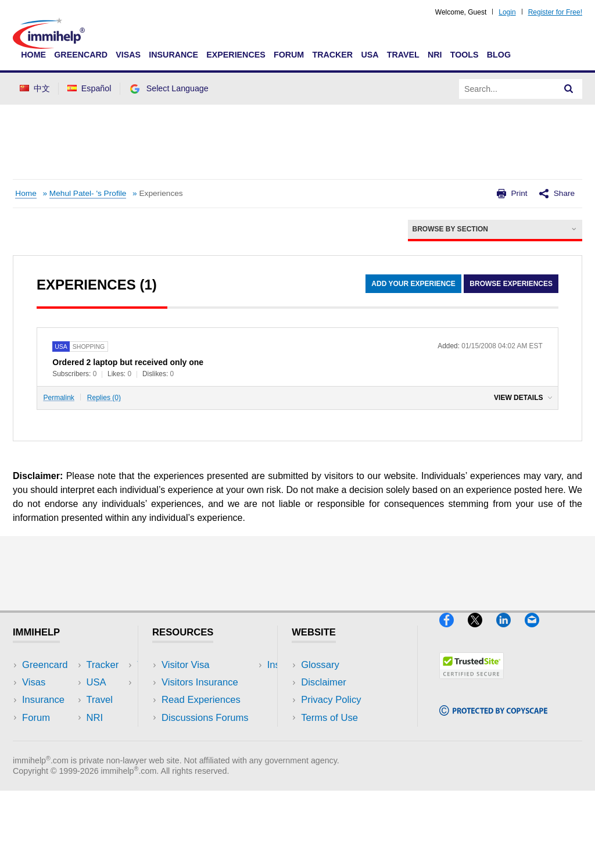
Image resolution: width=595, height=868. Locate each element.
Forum (289, 55)
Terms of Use (329, 718)
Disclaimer (324, 682)
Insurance (173, 55)
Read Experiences (201, 700)
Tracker (332, 55)
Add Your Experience (413, 284)
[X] (482, 632)
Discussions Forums (205, 718)
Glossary (320, 665)
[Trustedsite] (472, 683)
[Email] (537, 632)
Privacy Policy (331, 700)
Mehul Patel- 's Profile (88, 193)
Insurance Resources (207, 735)
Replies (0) (104, 398)
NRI (435, 55)
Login (507, 12)
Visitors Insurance (200, 682)
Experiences (236, 55)
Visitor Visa (185, 665)
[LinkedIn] (510, 632)
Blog (499, 55)
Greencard (81, 55)
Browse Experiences (511, 284)
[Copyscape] (493, 721)
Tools (465, 55)
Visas (128, 55)
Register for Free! (555, 12)
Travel (403, 55)
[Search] (569, 89)
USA (370, 55)
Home (33, 55)
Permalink (59, 398)
